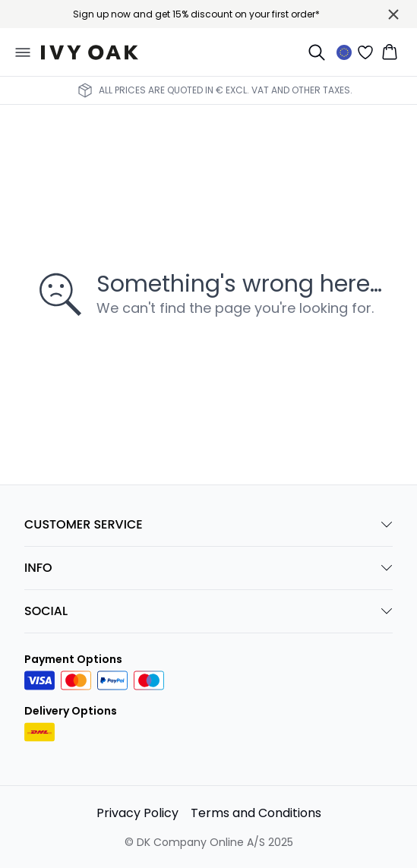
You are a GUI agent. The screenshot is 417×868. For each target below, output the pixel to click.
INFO (208, 568)
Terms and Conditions (256, 813)
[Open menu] (23, 52)
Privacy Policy (137, 813)
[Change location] (344, 52)
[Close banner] (393, 14)
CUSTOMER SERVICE (208, 524)
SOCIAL (208, 611)
